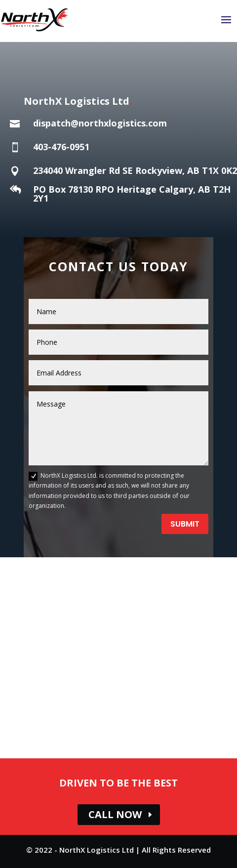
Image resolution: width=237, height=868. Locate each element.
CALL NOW (115, 814)
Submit (185, 524)
